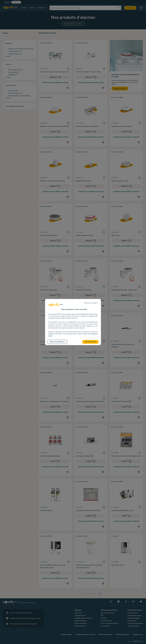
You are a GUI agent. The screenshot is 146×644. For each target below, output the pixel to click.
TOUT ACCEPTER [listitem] (90, 342)
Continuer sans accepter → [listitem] (91, 303)
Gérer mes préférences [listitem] (57, 342)
